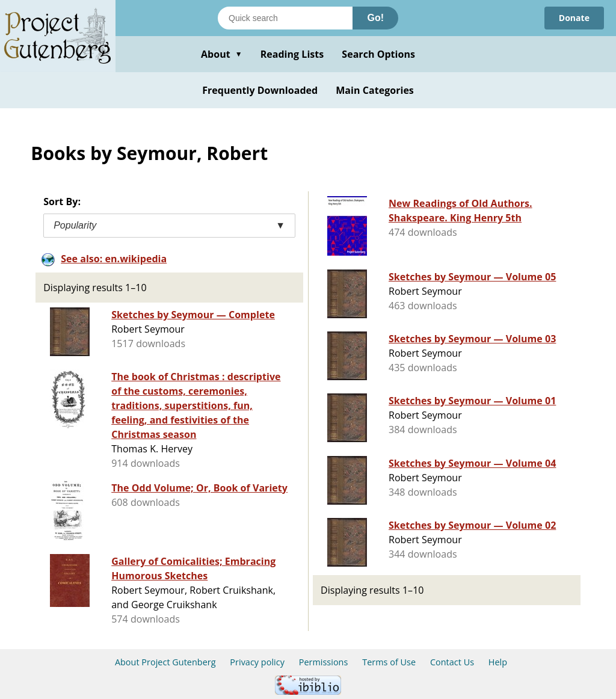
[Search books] (285, 18)
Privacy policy (257, 662)
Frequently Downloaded (260, 90)
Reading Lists (292, 54)
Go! (375, 18)
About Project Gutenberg (165, 662)
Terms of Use (389, 662)
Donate (574, 18)
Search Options (378, 54)
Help (498, 662)
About (222, 54)
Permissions (324, 662)
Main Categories (375, 90)
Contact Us (452, 662)
